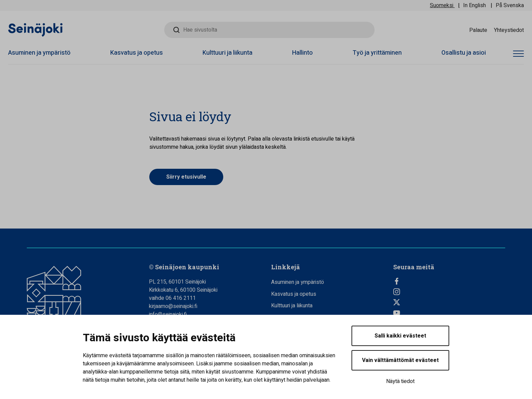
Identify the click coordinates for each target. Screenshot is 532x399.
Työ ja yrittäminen (377, 53)
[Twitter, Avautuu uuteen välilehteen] (449, 302)
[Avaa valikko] (518, 54)
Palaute (478, 30)
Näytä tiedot (400, 381)
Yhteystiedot (509, 30)
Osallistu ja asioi (464, 53)
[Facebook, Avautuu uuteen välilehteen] (449, 281)
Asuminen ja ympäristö (39, 53)
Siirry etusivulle (186, 177)
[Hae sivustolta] (269, 30)
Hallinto (302, 53)
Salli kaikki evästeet (400, 336)
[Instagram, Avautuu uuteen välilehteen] (449, 292)
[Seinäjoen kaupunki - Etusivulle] (35, 30)
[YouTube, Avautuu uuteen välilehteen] (449, 313)
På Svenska (510, 5)
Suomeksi (442, 5)
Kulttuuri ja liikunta (227, 53)
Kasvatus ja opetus (137, 53)
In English (474, 5)
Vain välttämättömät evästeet (400, 360)
